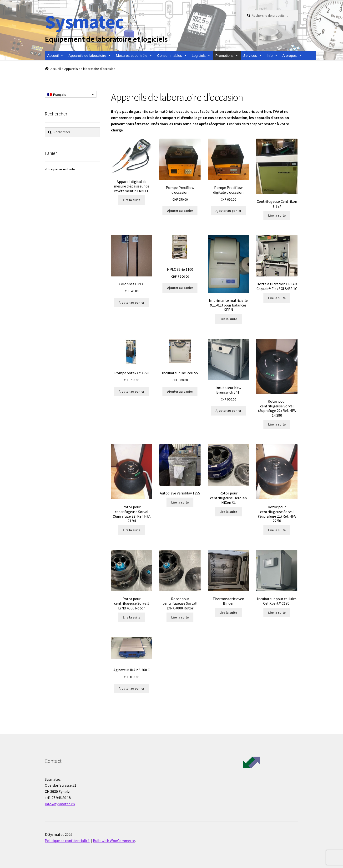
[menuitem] (71, 94)
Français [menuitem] (60, 94)
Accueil (55, 56)
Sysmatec (84, 22)
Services (253, 56)
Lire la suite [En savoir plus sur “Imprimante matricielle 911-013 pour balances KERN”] (228, 319)
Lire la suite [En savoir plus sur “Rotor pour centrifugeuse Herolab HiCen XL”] (228, 512)
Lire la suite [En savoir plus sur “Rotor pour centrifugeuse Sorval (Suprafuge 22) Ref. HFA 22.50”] (277, 530)
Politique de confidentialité (67, 841)
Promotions (227, 56)
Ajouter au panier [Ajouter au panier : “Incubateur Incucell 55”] (180, 391)
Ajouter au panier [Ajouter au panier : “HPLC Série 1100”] (180, 288)
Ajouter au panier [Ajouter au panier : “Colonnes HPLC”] (131, 302)
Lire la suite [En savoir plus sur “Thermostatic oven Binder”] (228, 613)
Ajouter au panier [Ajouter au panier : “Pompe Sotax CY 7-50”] (131, 391)
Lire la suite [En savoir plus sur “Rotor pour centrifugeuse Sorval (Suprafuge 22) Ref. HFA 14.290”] (277, 424)
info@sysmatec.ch (60, 804)
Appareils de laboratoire (90, 56)
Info (272, 56)
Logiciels (201, 56)
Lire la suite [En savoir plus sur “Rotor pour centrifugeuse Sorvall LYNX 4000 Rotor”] (132, 617)
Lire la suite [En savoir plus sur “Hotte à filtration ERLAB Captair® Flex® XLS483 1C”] (277, 298)
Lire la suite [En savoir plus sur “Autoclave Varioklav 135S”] (180, 502)
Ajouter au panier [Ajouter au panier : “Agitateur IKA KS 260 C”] (131, 688)
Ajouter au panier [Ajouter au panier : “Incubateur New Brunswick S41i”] (228, 411)
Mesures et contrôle (134, 56)
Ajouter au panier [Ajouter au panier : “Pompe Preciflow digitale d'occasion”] (228, 211)
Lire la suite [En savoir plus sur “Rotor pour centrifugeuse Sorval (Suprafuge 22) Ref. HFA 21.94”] (132, 530)
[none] (71, 94)
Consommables (172, 56)
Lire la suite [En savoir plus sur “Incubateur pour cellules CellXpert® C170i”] (277, 613)
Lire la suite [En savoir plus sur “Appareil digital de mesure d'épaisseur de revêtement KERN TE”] (132, 200)
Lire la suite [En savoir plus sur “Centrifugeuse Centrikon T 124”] (277, 215)
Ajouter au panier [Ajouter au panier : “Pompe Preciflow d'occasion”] (180, 211)
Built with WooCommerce (114, 841)
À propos (292, 56)
